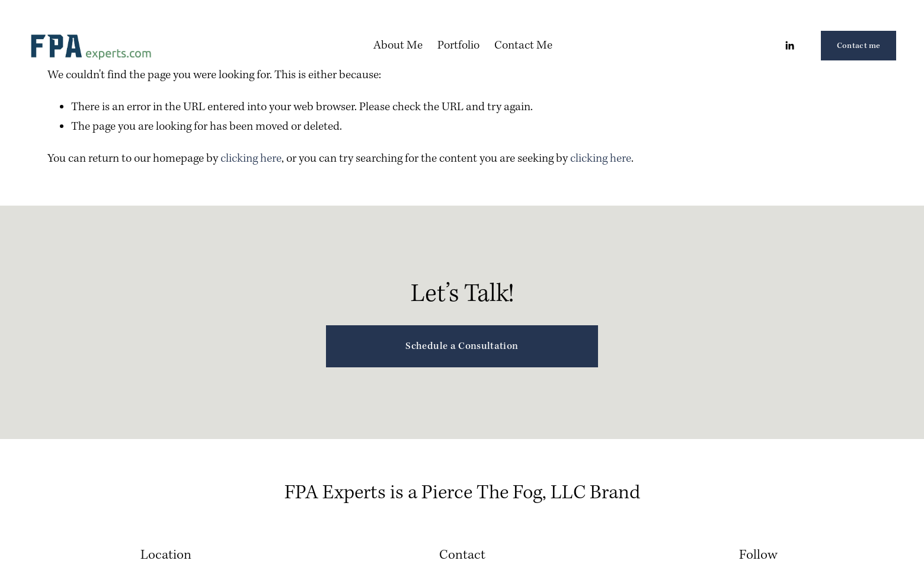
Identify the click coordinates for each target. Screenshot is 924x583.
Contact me (859, 46)
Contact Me (523, 45)
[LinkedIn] (789, 46)
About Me (398, 45)
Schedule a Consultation (462, 346)
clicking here (251, 158)
